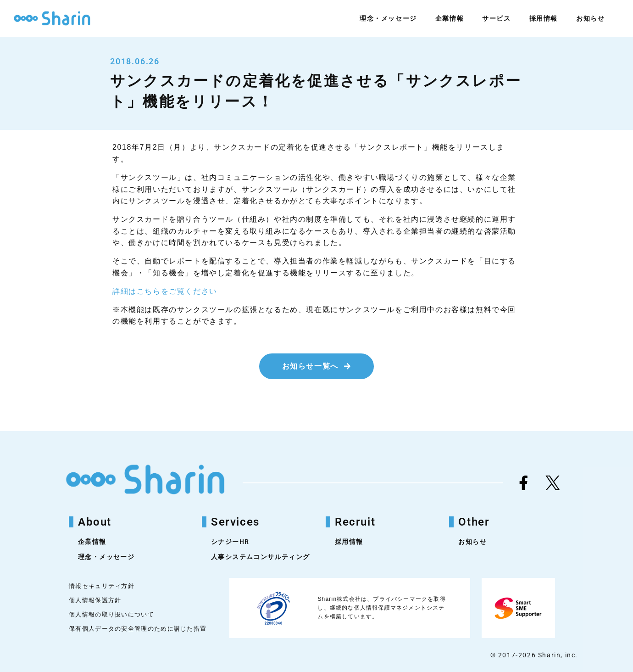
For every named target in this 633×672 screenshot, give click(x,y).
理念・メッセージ (388, 18)
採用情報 (544, 18)
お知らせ (590, 18)
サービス (496, 18)
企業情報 (450, 18)
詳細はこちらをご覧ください (165, 291)
